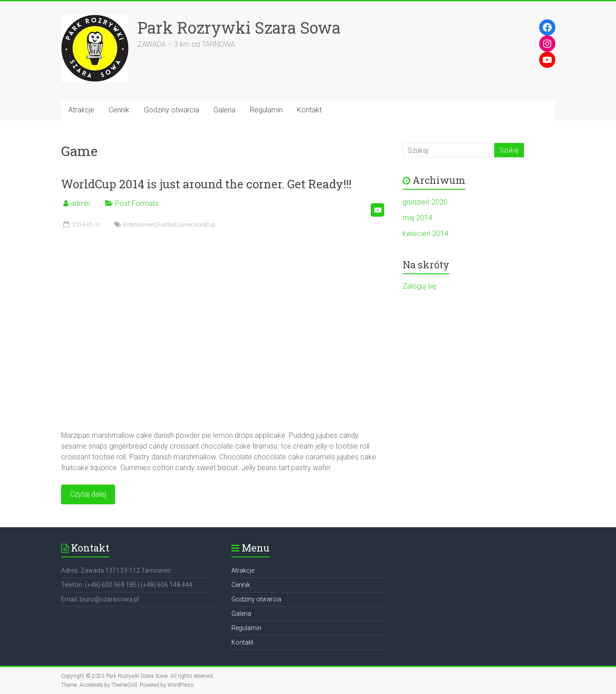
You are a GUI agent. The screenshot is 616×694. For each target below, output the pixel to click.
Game (185, 225)
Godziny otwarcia (171, 110)
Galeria (224, 110)
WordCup (204, 225)
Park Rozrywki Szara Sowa (239, 27)
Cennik (119, 110)
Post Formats (137, 203)
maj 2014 (417, 218)
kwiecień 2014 (425, 234)
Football (167, 225)
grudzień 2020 (425, 202)
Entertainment (140, 225)
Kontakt (309, 110)
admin (80, 203)
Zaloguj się (419, 286)
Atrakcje (81, 110)
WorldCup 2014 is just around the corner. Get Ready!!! (206, 184)
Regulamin (266, 110)
